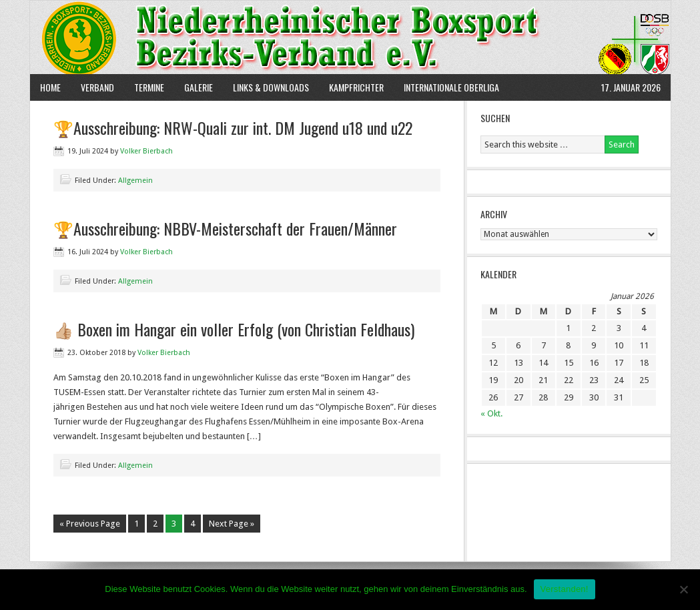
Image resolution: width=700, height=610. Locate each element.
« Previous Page (90, 524)
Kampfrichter (351, 87)
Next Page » (232, 524)
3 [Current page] (174, 524)
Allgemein (135, 181)
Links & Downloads (271, 87)
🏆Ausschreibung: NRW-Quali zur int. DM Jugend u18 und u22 (233, 127)
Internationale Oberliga (451, 87)
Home (50, 87)
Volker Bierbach (146, 151)
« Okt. (491, 413)
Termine (149, 87)
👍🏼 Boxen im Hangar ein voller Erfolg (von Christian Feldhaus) (234, 329)
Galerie (199, 87)
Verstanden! (565, 589)
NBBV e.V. (350, 37)
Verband (92, 87)
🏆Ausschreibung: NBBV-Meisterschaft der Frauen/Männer (225, 228)
